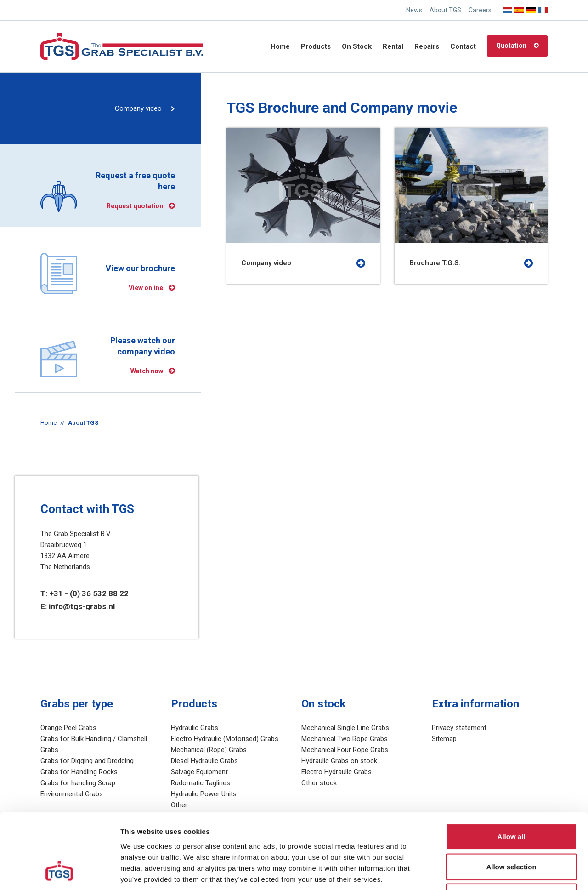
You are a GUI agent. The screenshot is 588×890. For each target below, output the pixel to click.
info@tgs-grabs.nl (82, 606)
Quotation (511, 46)
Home (280, 46)
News (414, 10)
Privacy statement (459, 728)
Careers (480, 10)
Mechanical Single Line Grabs (345, 728)
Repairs (427, 46)
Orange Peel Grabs (68, 728)
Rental (393, 46)
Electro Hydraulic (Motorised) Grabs (225, 739)
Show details (482, 872)
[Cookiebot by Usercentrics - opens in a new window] (59, 872)
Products (316, 46)
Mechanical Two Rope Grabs (345, 739)
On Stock (357, 46)
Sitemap (444, 739)
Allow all (512, 769)
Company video (138, 108)
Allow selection (511, 800)
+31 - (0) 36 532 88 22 (89, 593)
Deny (512, 830)
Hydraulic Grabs (195, 728)
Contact (463, 46)
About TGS (445, 10)
